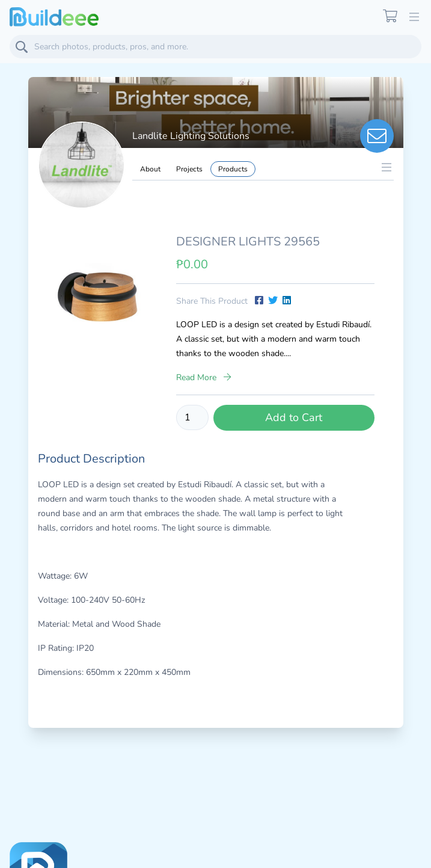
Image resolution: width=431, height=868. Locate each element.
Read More (203, 377)
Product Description (91, 459)
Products (233, 169)
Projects (189, 169)
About (150, 169)
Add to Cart (294, 417)
